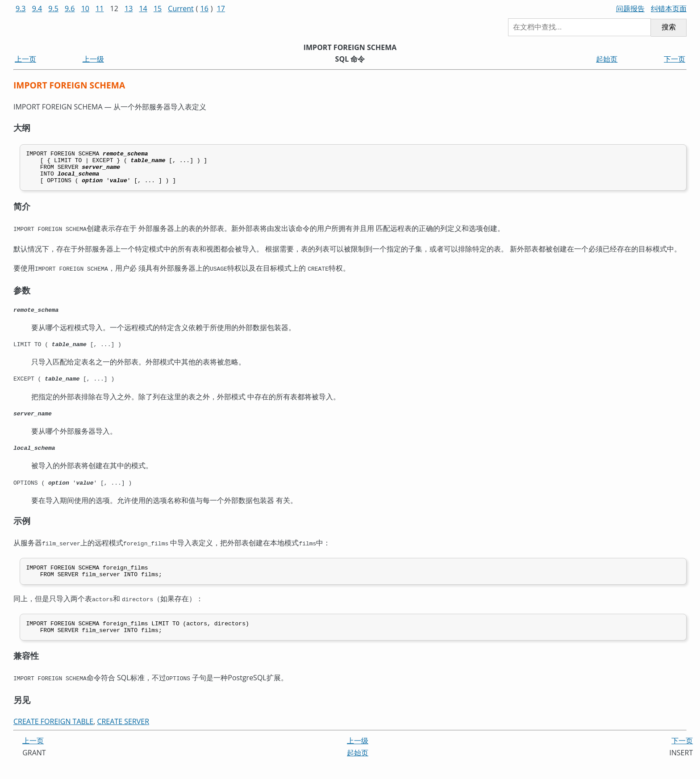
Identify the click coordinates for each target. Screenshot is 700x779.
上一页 (25, 59)
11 (100, 8)
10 (85, 8)
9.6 (70, 8)
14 (143, 8)
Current (181, 8)
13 (129, 8)
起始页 (607, 59)
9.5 (53, 8)
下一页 (675, 59)
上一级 (93, 59)
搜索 (669, 27)
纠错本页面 (669, 8)
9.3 (21, 8)
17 (221, 8)
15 (158, 8)
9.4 (37, 8)
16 (204, 8)
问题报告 (630, 8)
